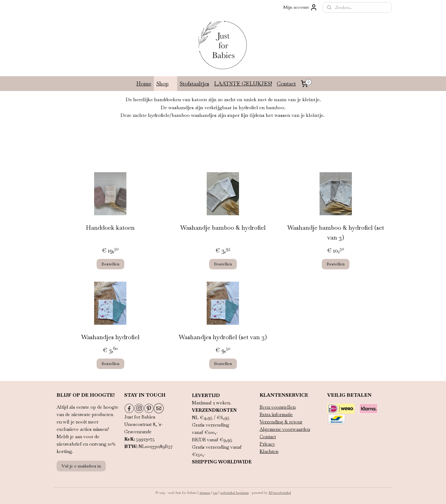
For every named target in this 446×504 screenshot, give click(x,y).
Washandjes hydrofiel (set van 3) (223, 337)
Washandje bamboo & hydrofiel (223, 228)
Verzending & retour (281, 422)
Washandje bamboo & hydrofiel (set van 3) (336, 232)
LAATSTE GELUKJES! (243, 83)
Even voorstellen (278, 407)
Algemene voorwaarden (285, 429)
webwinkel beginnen (235, 493)
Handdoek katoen (110, 228)
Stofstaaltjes (194, 83)
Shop (165, 83)
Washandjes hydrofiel (110, 337)
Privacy (267, 444)
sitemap (205, 493)
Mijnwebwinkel (280, 493)
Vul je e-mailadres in (81, 466)
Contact (286, 83)
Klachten (269, 451)
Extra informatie (276, 414)
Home (144, 83)
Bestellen (110, 264)
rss (215, 493)
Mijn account (300, 7)
